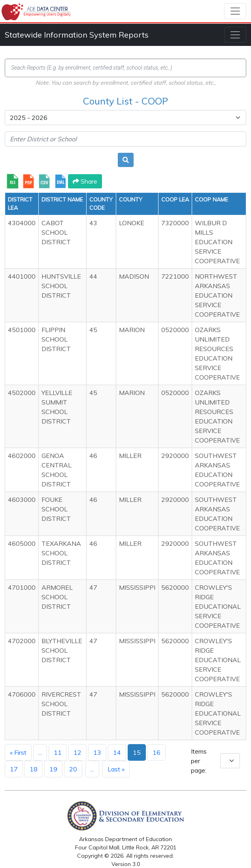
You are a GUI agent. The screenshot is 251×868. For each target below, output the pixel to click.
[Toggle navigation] (235, 11)
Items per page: (199, 761)
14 (117, 752)
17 (14, 769)
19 (53, 769)
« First (18, 752)
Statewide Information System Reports (77, 35)
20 (73, 769)
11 (58, 752)
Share (85, 181)
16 (157, 752)
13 (97, 752)
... (40, 752)
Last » (116, 769)
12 (77, 752)
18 (34, 769)
